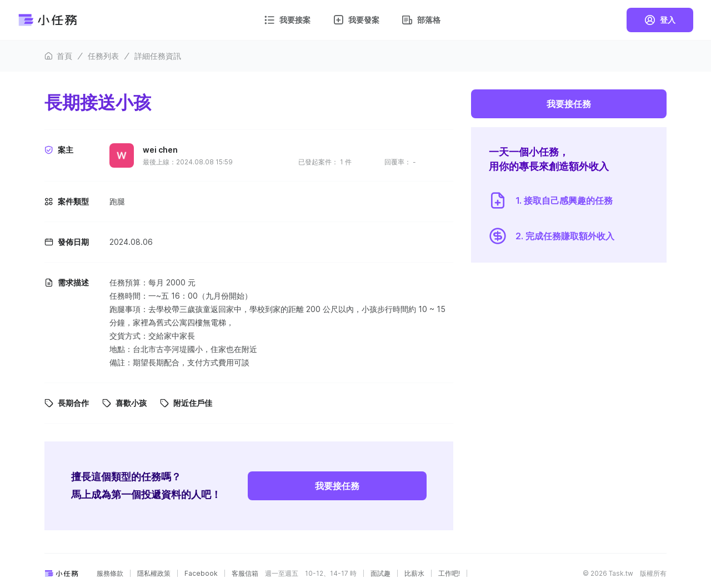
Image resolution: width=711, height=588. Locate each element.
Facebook (201, 574)
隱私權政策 (154, 574)
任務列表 (103, 56)
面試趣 (380, 574)
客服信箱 (245, 574)
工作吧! (449, 574)
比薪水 (414, 574)
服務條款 (110, 574)
